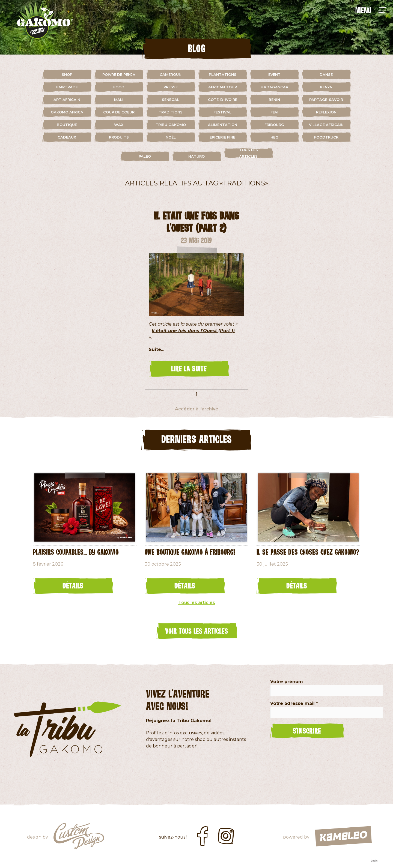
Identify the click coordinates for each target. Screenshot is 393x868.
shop (67, 74)
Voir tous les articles (196, 631)
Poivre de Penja (119, 74)
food (119, 87)
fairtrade (67, 87)
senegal (171, 100)
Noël (171, 137)
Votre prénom (287, 682)
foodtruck (326, 137)
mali (119, 100)
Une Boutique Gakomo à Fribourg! (190, 552)
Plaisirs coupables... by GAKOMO (76, 552)
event (274, 74)
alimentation (223, 125)
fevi (274, 112)
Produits (119, 137)
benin (274, 100)
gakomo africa (67, 112)
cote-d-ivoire (223, 100)
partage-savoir (326, 100)
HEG (274, 137)
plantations (223, 74)
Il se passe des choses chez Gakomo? (308, 552)
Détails (73, 585)
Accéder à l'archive (197, 409)
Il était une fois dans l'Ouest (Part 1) (193, 331)
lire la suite (189, 368)
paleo (145, 156)
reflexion (326, 112)
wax (119, 125)
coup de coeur (119, 112)
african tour (223, 87)
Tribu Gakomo (171, 125)
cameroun (171, 74)
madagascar (274, 87)
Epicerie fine (222, 137)
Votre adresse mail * (294, 703)
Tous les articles (248, 153)
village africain (326, 125)
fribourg (274, 125)
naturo (196, 156)
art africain (67, 100)
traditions (171, 112)
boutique (67, 125)
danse (326, 74)
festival (222, 112)
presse (171, 87)
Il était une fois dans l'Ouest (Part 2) (196, 222)
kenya (326, 87)
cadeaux (67, 137)
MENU (363, 10)
